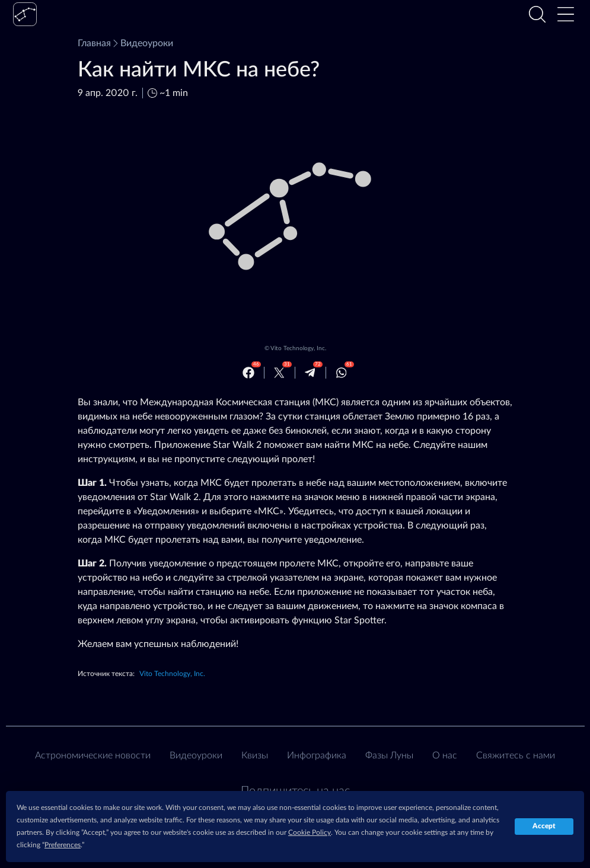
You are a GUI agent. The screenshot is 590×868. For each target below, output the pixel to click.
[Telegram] (310, 373)
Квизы (255, 755)
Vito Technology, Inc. (298, 348)
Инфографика (317, 755)
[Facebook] (248, 373)
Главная (94, 43)
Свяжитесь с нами (516, 755)
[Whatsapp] (342, 373)
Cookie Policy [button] (310, 832)
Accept (544, 826)
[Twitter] (279, 373)
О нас (445, 755)
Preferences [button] (63, 845)
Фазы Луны (389, 755)
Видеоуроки (142, 43)
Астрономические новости (93, 755)
